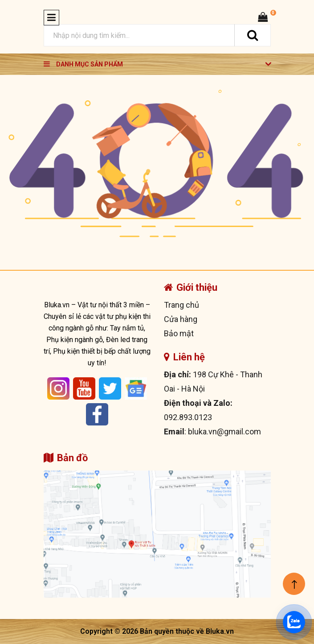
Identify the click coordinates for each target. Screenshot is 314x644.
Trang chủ (181, 305)
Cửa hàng (181, 319)
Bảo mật (179, 333)
